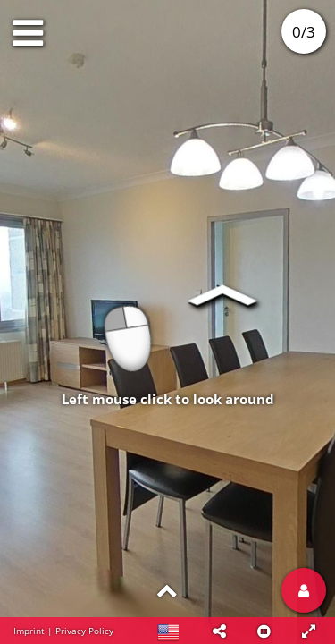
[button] (219, 631)
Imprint (29, 631)
